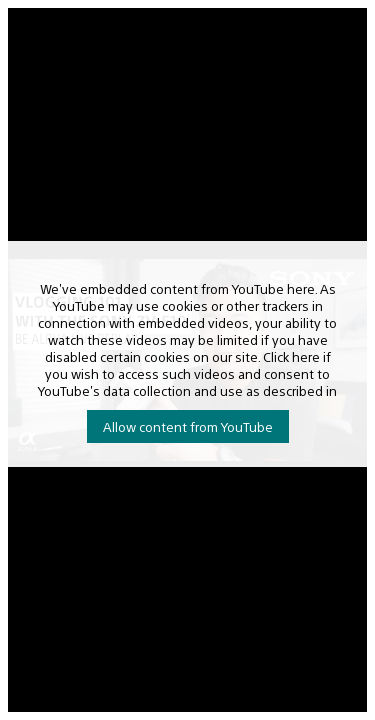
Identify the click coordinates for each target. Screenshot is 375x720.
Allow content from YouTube (188, 426)
